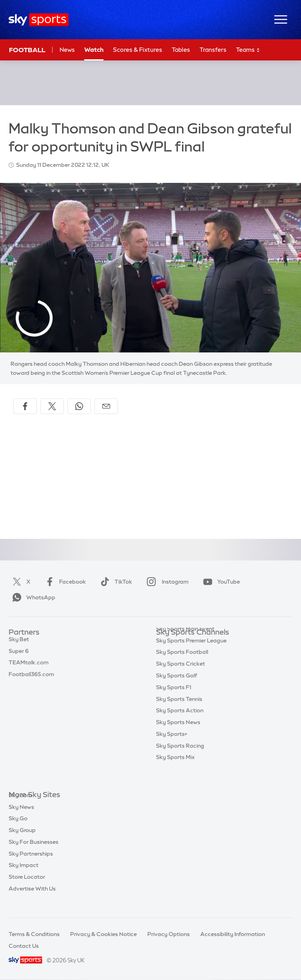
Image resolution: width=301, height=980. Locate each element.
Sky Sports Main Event (185, 644)
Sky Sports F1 (174, 703)
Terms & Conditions (34, 934)
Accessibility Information (233, 934)
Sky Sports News (178, 738)
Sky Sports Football (182, 668)
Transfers (213, 50)
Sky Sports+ (172, 750)
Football (27, 50)
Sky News (21, 819)
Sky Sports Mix (175, 773)
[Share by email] (106, 406)
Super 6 (19, 656)
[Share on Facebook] (25, 406)
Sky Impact (24, 877)
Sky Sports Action (180, 726)
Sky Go (18, 830)
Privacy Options (169, 934)
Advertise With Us (32, 900)
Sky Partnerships (31, 865)
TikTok (115, 582)
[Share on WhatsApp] (79, 406)
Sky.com (20, 807)
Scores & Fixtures (138, 50)
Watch (94, 50)
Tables (181, 50)
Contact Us (24, 946)
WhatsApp (32, 597)
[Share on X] (52, 406)
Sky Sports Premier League (191, 656)
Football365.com (31, 679)
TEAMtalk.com (29, 668)
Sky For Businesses (34, 854)
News (67, 50)
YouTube (220, 582)
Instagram (166, 582)
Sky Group (22, 842)
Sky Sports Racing (180, 761)
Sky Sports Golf (177, 691)
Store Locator (27, 889)
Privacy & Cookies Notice (103, 934)
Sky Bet (19, 644)
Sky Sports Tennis (179, 715)
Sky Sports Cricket (180, 679)
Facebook (64, 582)
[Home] (39, 20)
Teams (248, 50)
